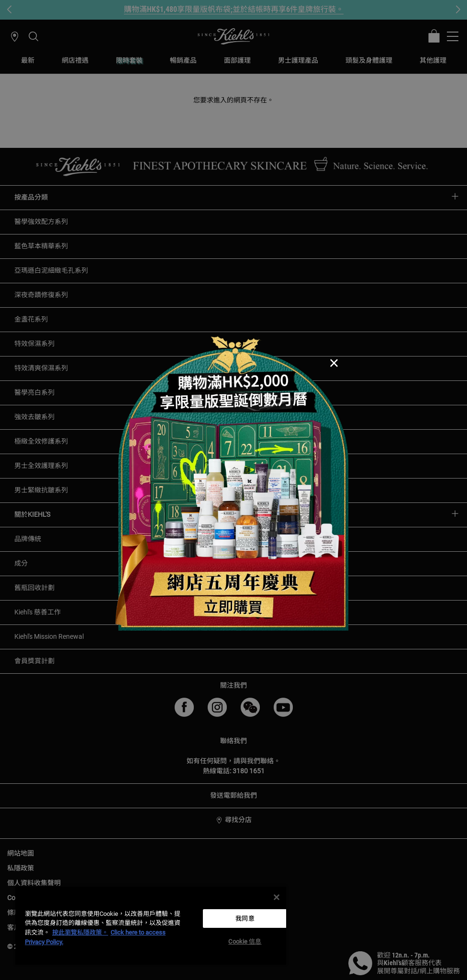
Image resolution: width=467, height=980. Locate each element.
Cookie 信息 (245, 941)
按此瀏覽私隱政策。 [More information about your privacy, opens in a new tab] (80, 932)
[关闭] (277, 897)
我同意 (245, 919)
